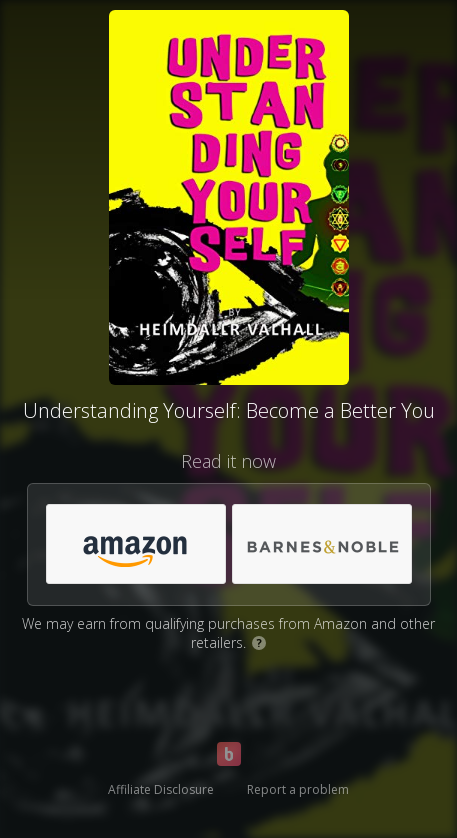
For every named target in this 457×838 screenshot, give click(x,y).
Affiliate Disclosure (161, 789)
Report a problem (298, 789)
